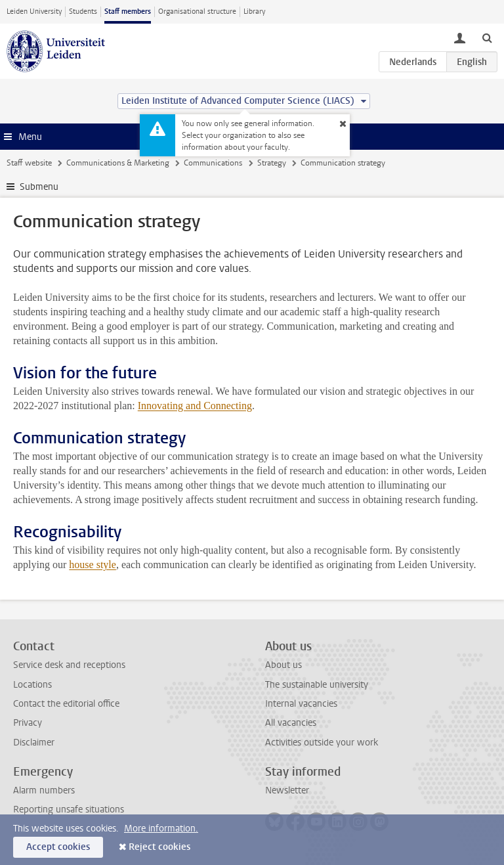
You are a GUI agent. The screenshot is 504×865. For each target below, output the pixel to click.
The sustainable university (317, 685)
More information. (161, 829)
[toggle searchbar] (487, 37)
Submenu (39, 187)
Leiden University (34, 11)
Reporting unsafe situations (69, 810)
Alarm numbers (44, 790)
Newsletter (287, 790)
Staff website (29, 163)
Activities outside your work (322, 743)
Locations (32, 685)
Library (254, 11)
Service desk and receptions (69, 665)
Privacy (28, 723)
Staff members (128, 11)
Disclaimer (34, 743)
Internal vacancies (301, 704)
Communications (213, 163)
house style (93, 565)
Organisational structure (197, 11)
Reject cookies (159, 847)
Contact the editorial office (66, 704)
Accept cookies (58, 847)
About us (283, 665)
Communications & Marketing (118, 163)
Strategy (272, 163)
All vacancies (291, 723)
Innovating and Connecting (195, 406)
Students (83, 11)
